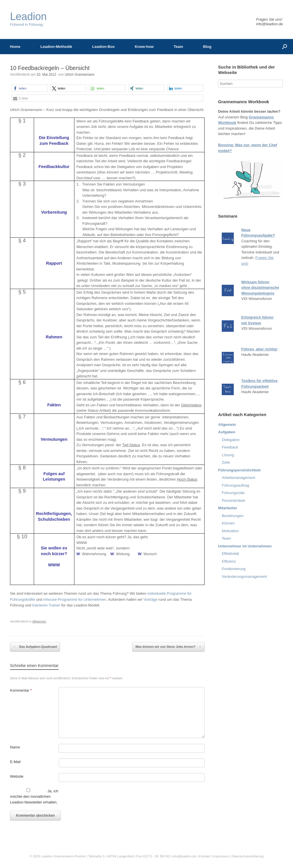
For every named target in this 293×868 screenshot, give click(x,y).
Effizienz (229, 561)
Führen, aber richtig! (259, 349)
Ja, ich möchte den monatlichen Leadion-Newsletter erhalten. (34, 796)
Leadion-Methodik (56, 47)
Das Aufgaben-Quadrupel (35, 647)
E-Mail (15, 762)
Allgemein (39, 621)
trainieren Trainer (46, 605)
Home (15, 47)
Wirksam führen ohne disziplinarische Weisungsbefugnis (260, 288)
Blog (207, 47)
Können (228, 523)
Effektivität (230, 554)
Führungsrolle (233, 493)
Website (17, 776)
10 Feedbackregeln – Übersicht (50, 68)
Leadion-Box (103, 47)
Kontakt (204, 856)
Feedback (230, 447)
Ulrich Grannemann (80, 75)
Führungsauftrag (235, 485)
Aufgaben (227, 432)
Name (15, 747)
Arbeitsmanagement (238, 478)
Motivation (230, 531)
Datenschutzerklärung (248, 856)
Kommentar (21, 690)
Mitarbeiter (227, 508)
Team (178, 47)
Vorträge (150, 599)
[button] (29, 88)
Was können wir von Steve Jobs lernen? (168, 647)
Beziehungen (233, 516)
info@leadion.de (270, 24)
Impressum (221, 856)
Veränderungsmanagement (244, 577)
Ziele (226, 462)
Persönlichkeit (233, 501)
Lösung (228, 455)
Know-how (144, 47)
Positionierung (233, 569)
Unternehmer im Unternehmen (245, 546)
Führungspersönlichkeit (239, 470)
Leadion (47, 856)
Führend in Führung (28, 19)
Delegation (231, 440)
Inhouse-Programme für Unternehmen (75, 599)
